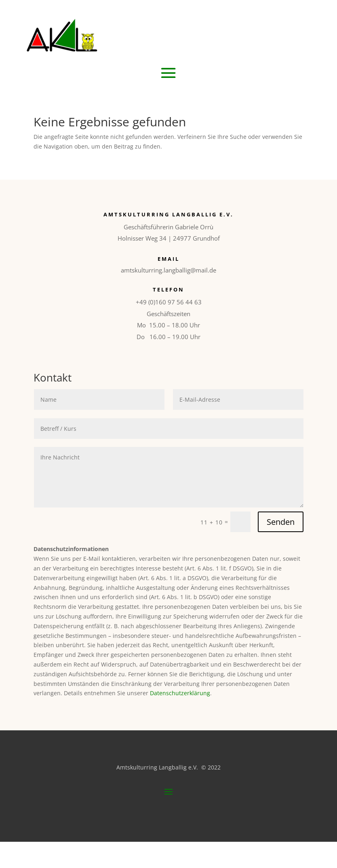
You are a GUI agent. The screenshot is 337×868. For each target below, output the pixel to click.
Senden (281, 522)
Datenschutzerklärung (180, 693)
